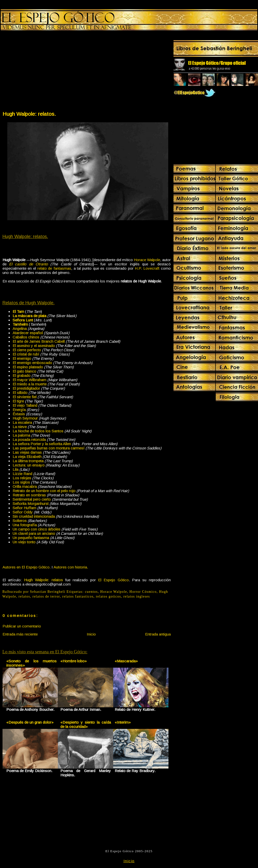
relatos (24, 596)
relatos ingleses (137, 596)
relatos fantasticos (78, 596)
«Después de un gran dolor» (30, 722)
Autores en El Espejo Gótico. (27, 567)
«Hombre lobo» (74, 661)
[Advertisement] (44, 72)
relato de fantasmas (54, 268)
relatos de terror (46, 596)
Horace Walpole (147, 260)
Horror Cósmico (143, 592)
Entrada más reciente (20, 634)
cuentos (91, 592)
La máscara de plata (29, 316)
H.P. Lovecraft (147, 268)
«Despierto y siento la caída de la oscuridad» (86, 724)
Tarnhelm (20, 324)
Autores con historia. (71, 567)
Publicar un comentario (22, 626)
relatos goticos (108, 596)
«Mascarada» (126, 661)
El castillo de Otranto (28, 264)
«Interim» (123, 722)
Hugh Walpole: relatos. (29, 114)
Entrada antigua (158, 634)
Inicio (91, 634)
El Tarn (18, 311)
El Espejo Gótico (113, 580)
